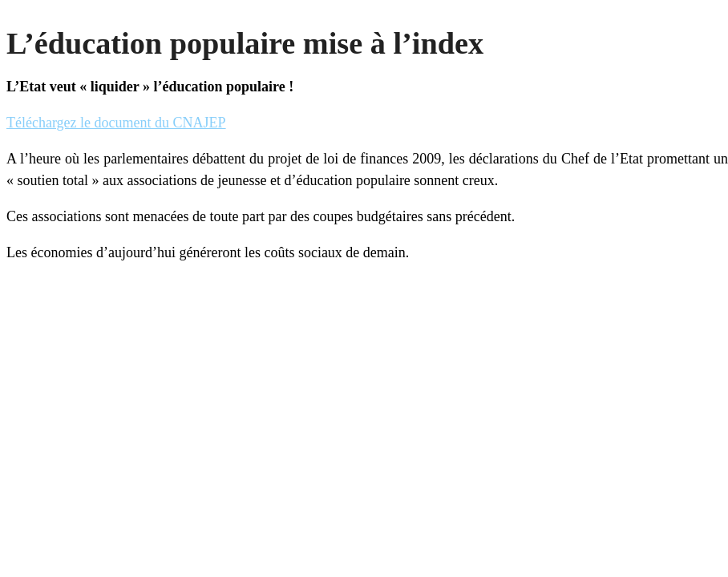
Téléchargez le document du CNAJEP (116, 123)
